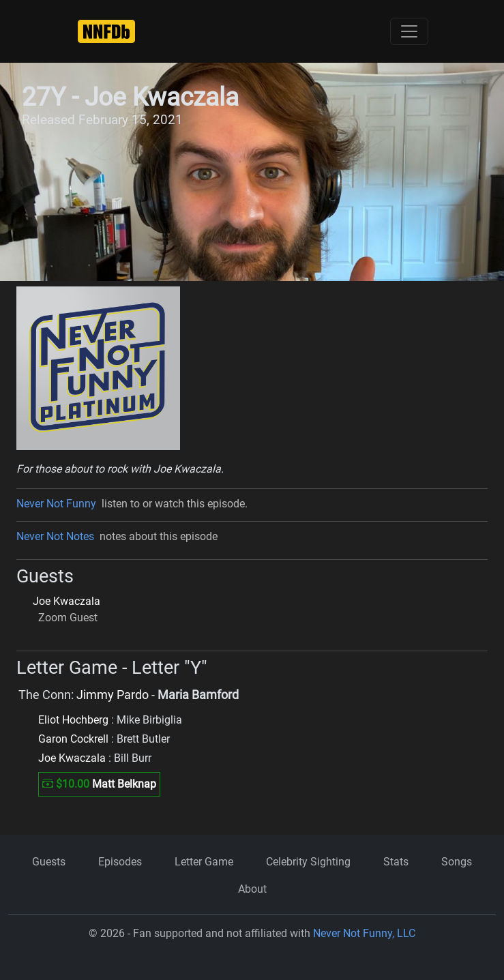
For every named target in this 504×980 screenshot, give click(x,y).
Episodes (120, 862)
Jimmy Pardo (113, 695)
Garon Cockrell (73, 739)
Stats (396, 862)
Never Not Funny (56, 504)
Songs (457, 862)
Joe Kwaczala (66, 601)
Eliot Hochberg (73, 720)
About (252, 889)
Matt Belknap (124, 784)
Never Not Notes (55, 536)
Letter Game (204, 862)
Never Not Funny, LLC (364, 933)
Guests (49, 862)
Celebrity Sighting (308, 862)
